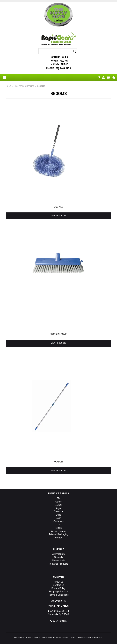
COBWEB (59, 207)
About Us (58, 582)
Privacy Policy (58, 588)
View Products (58, 216)
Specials (59, 557)
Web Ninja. (99, 637)
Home (8, 86)
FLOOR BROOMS (59, 334)
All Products (58, 554)
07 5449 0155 (58, 621)
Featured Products (59, 564)
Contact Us (59, 585)
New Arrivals (59, 560)
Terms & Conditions (59, 595)
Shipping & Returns (58, 592)
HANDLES (59, 462)
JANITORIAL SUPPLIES (24, 86)
